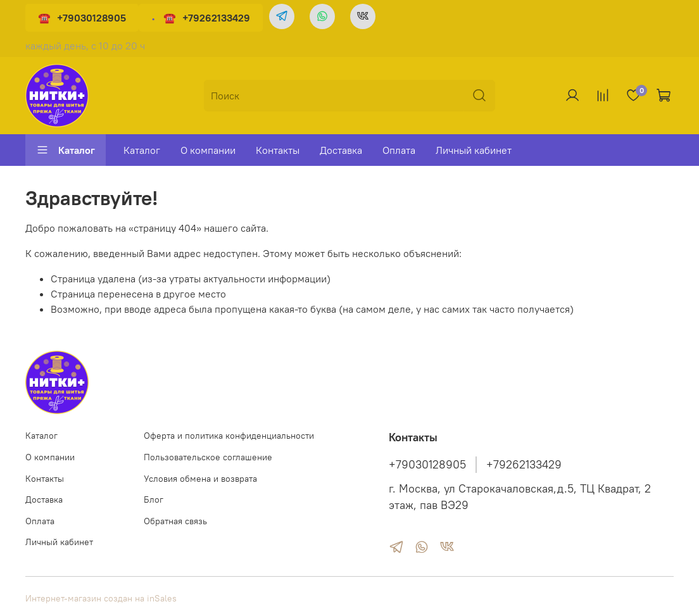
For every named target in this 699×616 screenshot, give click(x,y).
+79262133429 (216, 18)
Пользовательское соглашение (208, 457)
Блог (154, 500)
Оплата (399, 150)
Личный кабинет (474, 150)
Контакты (278, 150)
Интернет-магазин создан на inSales (101, 598)
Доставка (341, 150)
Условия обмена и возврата (200, 479)
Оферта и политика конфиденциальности (229, 436)
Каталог (66, 150)
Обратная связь (175, 521)
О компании (208, 150)
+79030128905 (91, 18)
